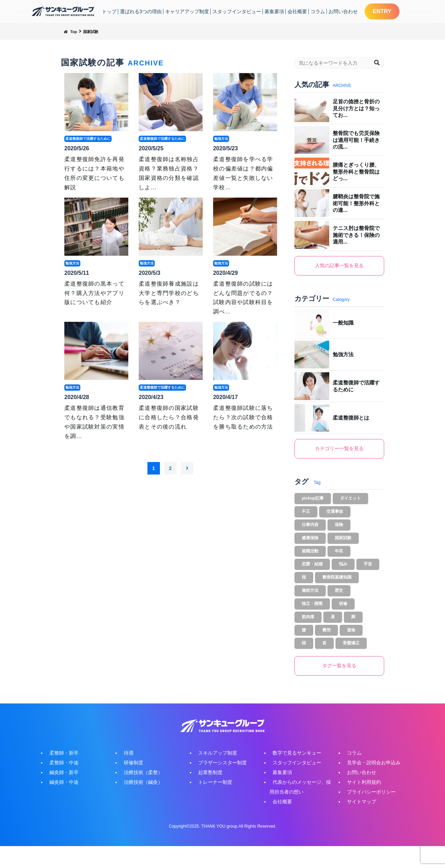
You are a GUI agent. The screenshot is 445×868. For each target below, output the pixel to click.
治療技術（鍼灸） (140, 804)
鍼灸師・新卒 (61, 794)
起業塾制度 (207, 794)
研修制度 (130, 785)
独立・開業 (312, 619)
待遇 (126, 775)
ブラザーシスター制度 (219, 785)
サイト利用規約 (361, 804)
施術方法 (310, 605)
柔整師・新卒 (61, 775)
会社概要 (297, 11)
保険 (339, 532)
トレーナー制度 (212, 804)
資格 (351, 648)
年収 (339, 561)
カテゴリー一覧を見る (339, 451)
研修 (343, 619)
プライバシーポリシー (368, 814)
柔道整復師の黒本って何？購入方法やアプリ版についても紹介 (94, 293)
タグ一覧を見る (339, 687)
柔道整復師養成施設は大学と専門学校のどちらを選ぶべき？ (169, 293)
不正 (306, 517)
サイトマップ (358, 823)
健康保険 (310, 546)
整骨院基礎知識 (337, 590)
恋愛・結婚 (312, 575)
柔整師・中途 (61, 785)
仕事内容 (310, 532)
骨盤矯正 (351, 663)
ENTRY (382, 11)
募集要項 (274, 11)
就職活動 (310, 561)
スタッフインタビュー (237, 11)
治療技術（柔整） (140, 794)
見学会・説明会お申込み (371, 785)
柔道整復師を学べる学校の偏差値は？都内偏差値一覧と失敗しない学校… (243, 173)
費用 (326, 648)
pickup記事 (313, 502)
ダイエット (350, 502)
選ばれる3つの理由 (141, 11)
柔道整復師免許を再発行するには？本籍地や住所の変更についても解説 (94, 173)
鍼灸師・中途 (61, 804)
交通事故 (335, 517)
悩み (343, 575)
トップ (109, 11)
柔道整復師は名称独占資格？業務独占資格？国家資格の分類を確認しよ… (169, 173)
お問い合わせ (343, 11)
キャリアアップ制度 (187, 11)
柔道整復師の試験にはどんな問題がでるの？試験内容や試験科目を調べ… (243, 298)
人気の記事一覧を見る (339, 266)
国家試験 (343, 546)
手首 (368, 575)
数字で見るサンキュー (294, 775)
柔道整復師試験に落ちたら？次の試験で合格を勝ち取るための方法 (243, 417)
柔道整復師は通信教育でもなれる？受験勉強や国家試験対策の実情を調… (94, 422)
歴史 (339, 605)
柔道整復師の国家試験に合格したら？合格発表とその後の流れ (169, 417)
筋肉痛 (308, 634)
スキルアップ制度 (215, 775)
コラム (318, 11)
